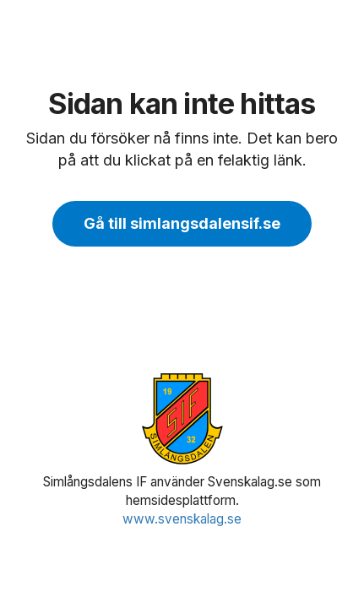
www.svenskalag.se (182, 519)
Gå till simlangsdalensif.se (182, 223)
